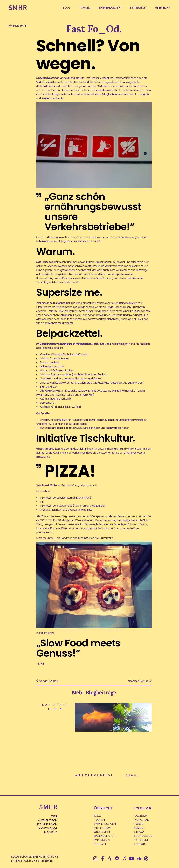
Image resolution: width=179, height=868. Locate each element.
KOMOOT (139, 828)
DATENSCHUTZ (104, 836)
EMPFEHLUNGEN (110, 8)
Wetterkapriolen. (98, 775)
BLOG (66, 8)
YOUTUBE (140, 844)
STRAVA (139, 832)
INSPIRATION (138, 8)
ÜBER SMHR (163, 8)
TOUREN (85, 8)
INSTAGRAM (142, 820)
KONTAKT (100, 844)
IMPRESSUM (102, 840)
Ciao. (132, 775)
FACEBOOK (141, 816)
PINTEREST (141, 840)
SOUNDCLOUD (143, 836)
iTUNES (138, 824)
